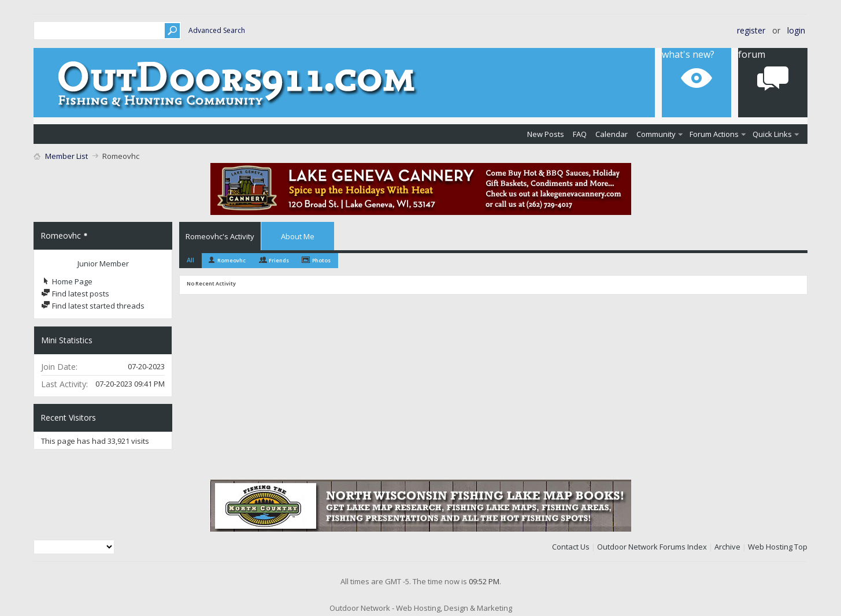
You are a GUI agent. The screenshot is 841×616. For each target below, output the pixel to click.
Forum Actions (714, 134)
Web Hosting (770, 547)
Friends (279, 260)
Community (656, 134)
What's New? (688, 54)
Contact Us (571, 547)
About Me (298, 236)
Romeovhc (231, 260)
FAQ (580, 134)
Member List (66, 156)
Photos (321, 260)
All (190, 260)
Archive (727, 547)
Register (751, 30)
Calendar (612, 134)
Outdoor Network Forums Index (652, 547)
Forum (752, 54)
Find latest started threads (93, 306)
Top (801, 547)
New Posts (546, 134)
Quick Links (772, 134)
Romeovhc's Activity (220, 236)
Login (796, 30)
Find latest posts (75, 294)
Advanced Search (217, 30)
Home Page (67, 281)
